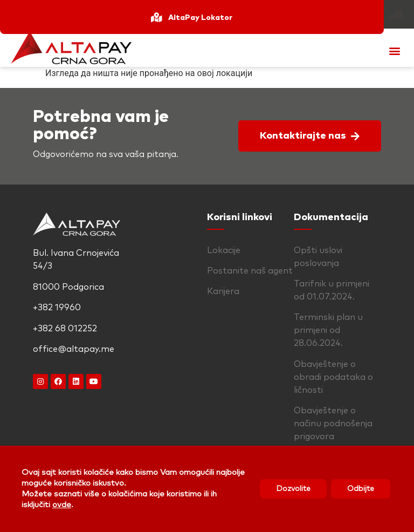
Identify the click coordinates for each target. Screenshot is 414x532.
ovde (62, 505)
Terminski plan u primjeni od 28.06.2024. (328, 330)
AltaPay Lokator (200, 18)
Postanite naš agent (250, 271)
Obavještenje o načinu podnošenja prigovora (333, 424)
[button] (394, 50)
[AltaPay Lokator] (156, 17)
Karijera (223, 291)
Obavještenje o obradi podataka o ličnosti (333, 377)
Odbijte (361, 489)
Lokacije (224, 250)
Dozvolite (293, 489)
